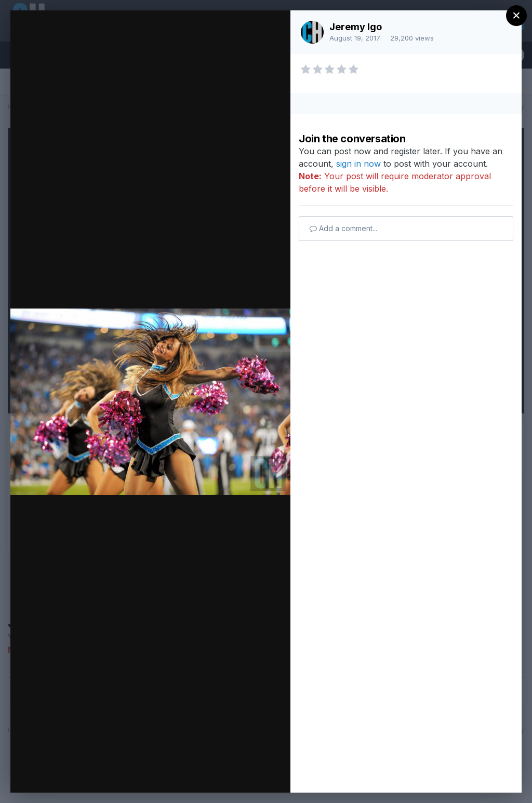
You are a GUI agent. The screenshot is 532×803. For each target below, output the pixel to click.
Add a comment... (343, 228)
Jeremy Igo (356, 27)
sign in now (358, 164)
